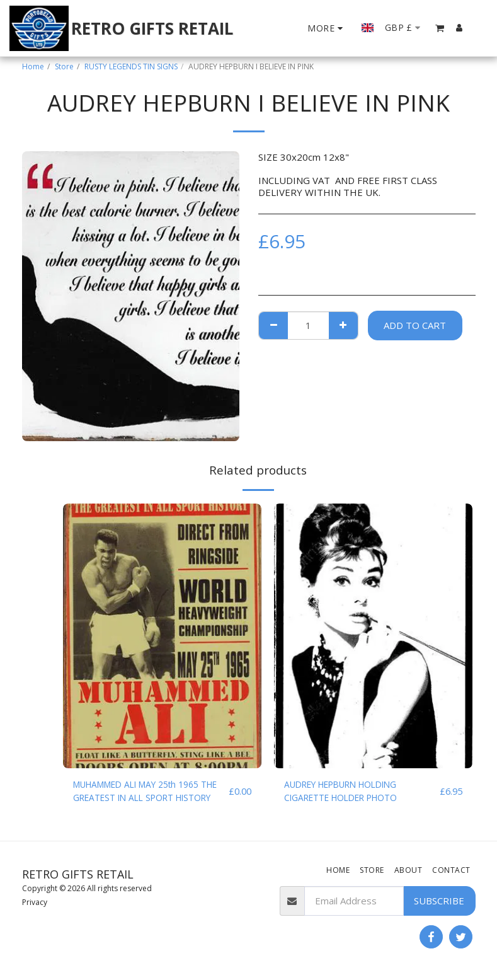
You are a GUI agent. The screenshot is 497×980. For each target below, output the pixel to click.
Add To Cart (415, 325)
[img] (162, 636)
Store (64, 66)
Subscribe (439, 901)
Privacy (35, 902)
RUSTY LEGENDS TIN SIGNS (131, 66)
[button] (440, 28)
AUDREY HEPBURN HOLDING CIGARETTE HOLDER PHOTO (350, 793)
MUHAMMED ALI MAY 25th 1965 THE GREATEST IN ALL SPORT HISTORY (145, 793)
